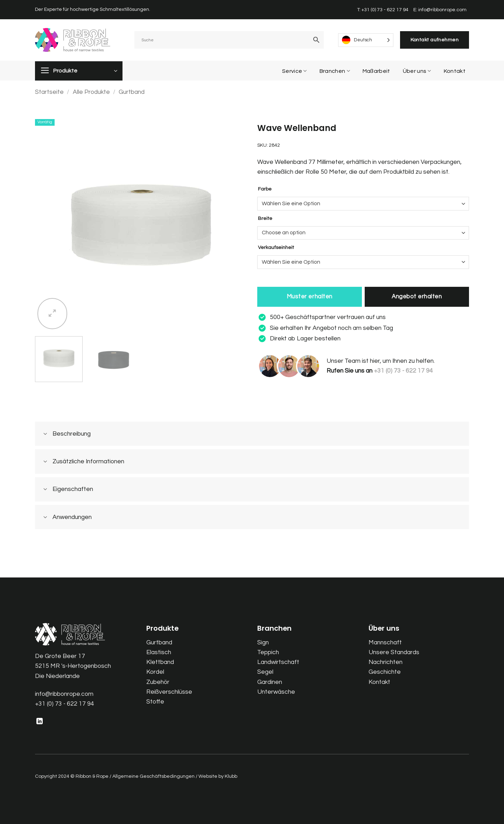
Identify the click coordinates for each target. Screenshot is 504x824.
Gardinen (270, 682)
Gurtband (132, 92)
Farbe (265, 189)
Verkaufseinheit (276, 248)
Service (295, 71)
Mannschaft (385, 643)
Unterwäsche (276, 692)
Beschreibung (65, 434)
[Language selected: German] (366, 40)
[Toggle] (45, 434)
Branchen (335, 71)
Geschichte (385, 672)
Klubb (231, 776)
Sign (263, 643)
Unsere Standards (394, 652)
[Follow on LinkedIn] (40, 722)
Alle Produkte (91, 92)
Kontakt (455, 71)
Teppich (268, 652)
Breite (265, 219)
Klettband (160, 662)
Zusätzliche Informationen (81, 462)
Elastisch (159, 652)
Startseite (49, 92)
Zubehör (158, 682)
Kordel (155, 672)
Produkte (65, 71)
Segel (265, 672)
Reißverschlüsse (169, 692)
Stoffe (155, 702)
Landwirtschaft (278, 662)
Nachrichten (386, 662)
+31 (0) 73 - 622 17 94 (65, 704)
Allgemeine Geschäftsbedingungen (153, 776)
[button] (52, 314)
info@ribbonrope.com (64, 694)
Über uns (417, 71)
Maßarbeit (376, 71)
